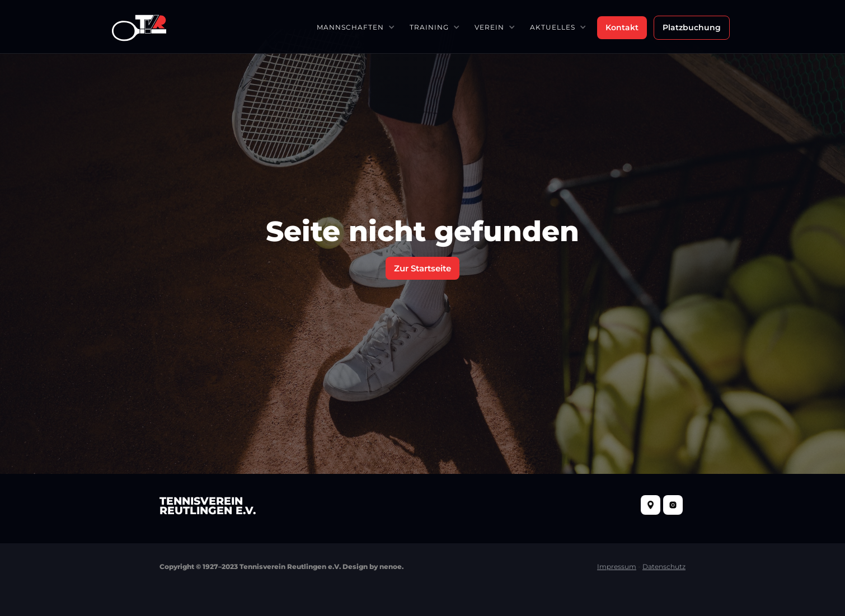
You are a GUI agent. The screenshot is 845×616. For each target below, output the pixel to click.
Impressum (617, 566)
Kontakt (622, 27)
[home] (139, 27)
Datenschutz (664, 566)
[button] (355, 27)
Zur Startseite (422, 268)
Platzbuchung (692, 27)
